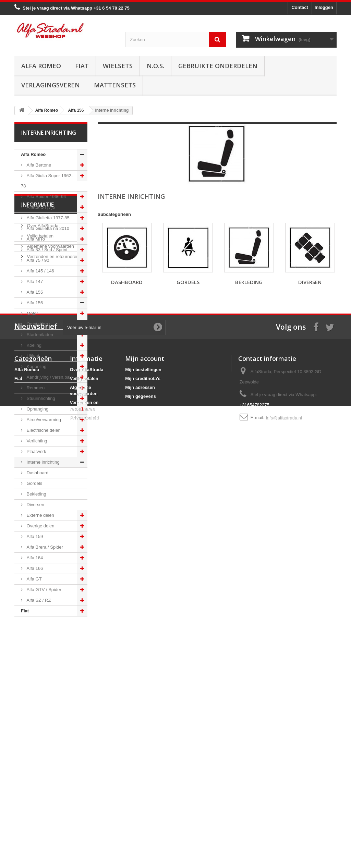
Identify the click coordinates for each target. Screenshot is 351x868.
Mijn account (145, 764)
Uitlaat (32, 356)
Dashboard (37, 473)
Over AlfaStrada (42, 655)
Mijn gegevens (141, 802)
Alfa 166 (34, 568)
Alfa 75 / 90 (37, 260)
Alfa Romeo (41, 66)
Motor (32, 313)
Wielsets (118, 66)
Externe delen (40, 515)
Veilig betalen (40, 666)
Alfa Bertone (38, 165)
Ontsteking (37, 324)
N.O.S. (155, 66)
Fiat (82, 66)
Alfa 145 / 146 (40, 271)
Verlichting (36, 441)
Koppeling (36, 366)
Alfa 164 (34, 558)
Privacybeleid (84, 823)
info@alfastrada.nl (284, 823)
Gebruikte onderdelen (218, 66)
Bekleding (36, 494)
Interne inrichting (43, 462)
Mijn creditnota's (143, 784)
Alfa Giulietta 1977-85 (47, 218)
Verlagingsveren (51, 85)
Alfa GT (34, 579)
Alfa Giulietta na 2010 (47, 228)
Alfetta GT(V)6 (40, 207)
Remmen (35, 388)
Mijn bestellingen (143, 775)
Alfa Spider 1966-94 (46, 197)
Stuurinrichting (40, 398)
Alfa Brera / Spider (44, 547)
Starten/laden (39, 335)
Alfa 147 (34, 282)
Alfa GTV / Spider (43, 590)
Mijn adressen (140, 793)
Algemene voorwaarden (50, 676)
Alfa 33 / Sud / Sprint (46, 250)
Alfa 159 (34, 536)
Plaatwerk (36, 451)
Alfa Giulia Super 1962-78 (47, 181)
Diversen (35, 505)
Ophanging (37, 409)
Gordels (34, 483)
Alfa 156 (34, 303)
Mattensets (115, 85)
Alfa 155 (34, 292)
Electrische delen (43, 430)
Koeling (33, 345)
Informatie (38, 637)
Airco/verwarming (43, 420)
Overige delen (40, 526)
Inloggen (324, 7)
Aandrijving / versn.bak (49, 377)
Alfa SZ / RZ (38, 600)
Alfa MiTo (35, 239)
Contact (300, 7)
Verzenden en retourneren (52, 686)
